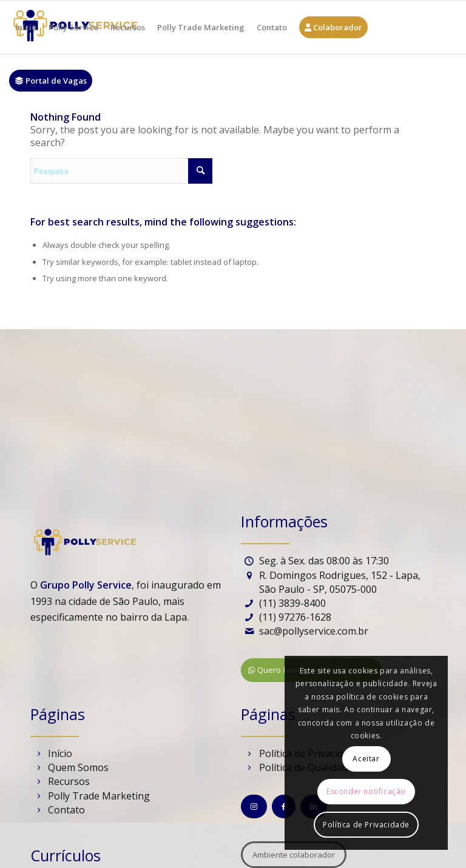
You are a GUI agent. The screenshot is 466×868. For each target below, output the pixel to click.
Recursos (69, 781)
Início (60, 753)
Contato (66, 810)
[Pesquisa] (121, 171)
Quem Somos (78, 767)
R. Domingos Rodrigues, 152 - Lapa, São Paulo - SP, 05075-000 (340, 582)
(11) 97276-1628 (295, 617)
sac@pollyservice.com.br (314, 631)
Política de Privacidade (366, 825)
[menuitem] (26, 27)
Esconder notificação (366, 791)
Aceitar (366, 759)
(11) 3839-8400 (292, 603)
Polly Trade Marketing (99, 796)
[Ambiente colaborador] (294, 855)
